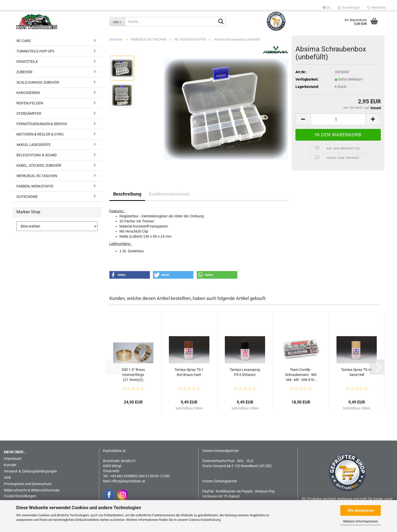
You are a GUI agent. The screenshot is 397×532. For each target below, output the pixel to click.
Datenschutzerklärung (205, 520)
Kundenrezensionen (169, 194)
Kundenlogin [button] (349, 8)
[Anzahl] (338, 119)
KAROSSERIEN (28, 93)
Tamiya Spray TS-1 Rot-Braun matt (189, 372)
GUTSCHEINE (27, 197)
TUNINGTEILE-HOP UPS (35, 51)
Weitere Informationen (361, 521)
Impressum (13, 459)
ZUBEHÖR (24, 72)
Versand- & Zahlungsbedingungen (30, 471)
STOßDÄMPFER (29, 113)
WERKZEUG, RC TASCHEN (37, 176)
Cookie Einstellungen (20, 496)
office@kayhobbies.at (128, 481)
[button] (326, 8)
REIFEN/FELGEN (30, 103)
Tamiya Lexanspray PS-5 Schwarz (245, 372)
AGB (7, 478)
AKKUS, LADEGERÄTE (34, 145)
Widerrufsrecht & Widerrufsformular (32, 490)
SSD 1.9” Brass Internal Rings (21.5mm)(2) (133, 375)
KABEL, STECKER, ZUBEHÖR (39, 165)
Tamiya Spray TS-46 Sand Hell (357, 372)
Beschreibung (127, 194)
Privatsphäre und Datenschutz (28, 484)
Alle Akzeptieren (361, 510)
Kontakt (10, 465)
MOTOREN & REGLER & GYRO (40, 134)
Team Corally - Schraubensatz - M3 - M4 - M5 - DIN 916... (301, 375)
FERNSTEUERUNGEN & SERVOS (42, 124)
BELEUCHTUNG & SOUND (37, 155)
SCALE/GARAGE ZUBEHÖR (38, 82)
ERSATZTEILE (27, 62)
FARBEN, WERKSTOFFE (35, 186)
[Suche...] (117, 22)
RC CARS (24, 41)
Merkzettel (376, 8)
